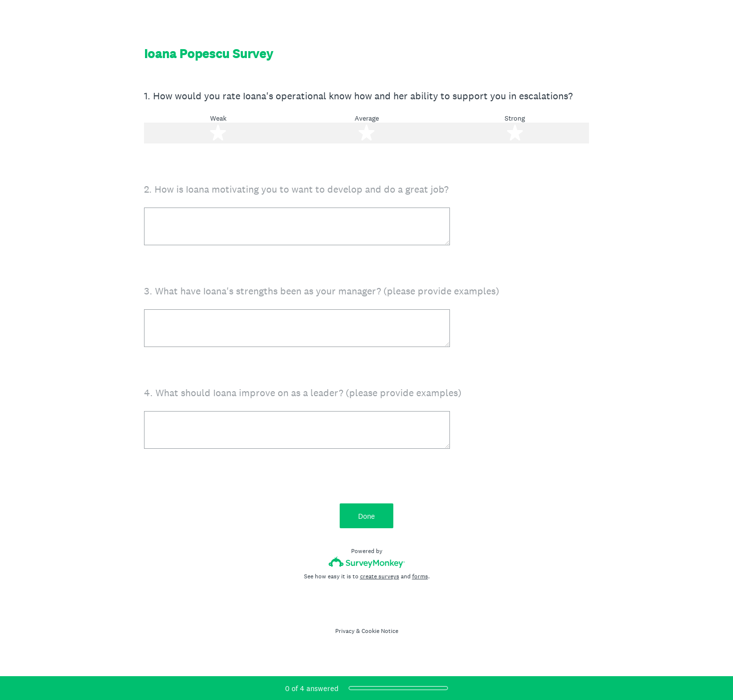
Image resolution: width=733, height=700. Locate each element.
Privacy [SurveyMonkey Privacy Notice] (345, 631)
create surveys (380, 576)
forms (420, 576)
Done (366, 516)
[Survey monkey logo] (367, 562)
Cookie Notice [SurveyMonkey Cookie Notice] (380, 631)
